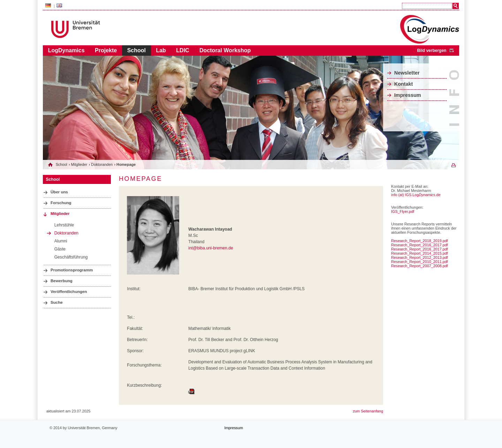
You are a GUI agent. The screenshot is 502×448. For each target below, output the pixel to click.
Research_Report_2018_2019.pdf (420, 241)
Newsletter (407, 73)
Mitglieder (79, 164)
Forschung (61, 203)
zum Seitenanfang (368, 411)
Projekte (106, 50)
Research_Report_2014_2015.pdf (420, 253)
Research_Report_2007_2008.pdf (420, 266)
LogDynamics (66, 50)
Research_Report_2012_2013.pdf (420, 257)
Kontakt (404, 84)
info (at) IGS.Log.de (416, 195)
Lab (161, 50)
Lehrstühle (64, 225)
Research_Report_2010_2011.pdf (420, 262)
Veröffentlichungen (69, 292)
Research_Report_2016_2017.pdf (420, 245)
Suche (57, 302)
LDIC (182, 50)
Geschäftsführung (71, 257)
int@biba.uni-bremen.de (211, 248)
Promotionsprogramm (72, 270)
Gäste (60, 249)
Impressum (408, 95)
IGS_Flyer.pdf (403, 211)
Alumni (61, 241)
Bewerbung (62, 281)
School (136, 50)
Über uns (59, 192)
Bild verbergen (432, 51)
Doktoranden (102, 164)
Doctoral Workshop (225, 50)
